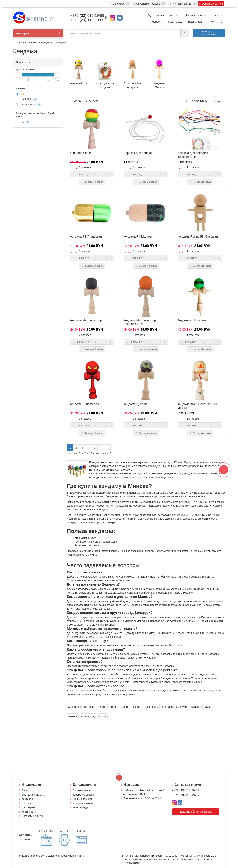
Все (20, 94)
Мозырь (73, 716)
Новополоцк (89, 716)
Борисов (196, 707)
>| (107, 448)
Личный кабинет (82, 799)
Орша (103, 716)
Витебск (89, 707)
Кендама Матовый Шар (86, 320)
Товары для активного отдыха (36, 42)
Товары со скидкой (84, 795)
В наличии (26, 99)
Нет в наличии (29, 105)
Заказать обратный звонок (196, 812)
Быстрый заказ (92, 182)
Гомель (113, 707)
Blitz (23, 122)
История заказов (83, 803)
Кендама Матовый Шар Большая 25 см (140, 322)
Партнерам (28, 807)
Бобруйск (182, 707)
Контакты (27, 799)
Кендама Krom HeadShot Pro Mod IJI (197, 406)
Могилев (167, 707)
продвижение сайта (72, 856)
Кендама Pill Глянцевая (86, 237)
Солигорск (74, 707)
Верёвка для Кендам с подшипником (193, 155)
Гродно (136, 707)
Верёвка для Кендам (138, 153)
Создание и (53, 856)
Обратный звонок (211, 4)
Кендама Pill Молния (138, 237)
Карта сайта (29, 812)
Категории (38, 33)
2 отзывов (85, 167)
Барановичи (151, 707)
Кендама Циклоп (135, 404)
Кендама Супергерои (84, 404)
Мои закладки (81, 807)
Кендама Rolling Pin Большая (198, 237)
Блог (24, 790)
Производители (82, 790)
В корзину (81, 174)
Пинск (101, 707)
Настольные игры (32, 816)
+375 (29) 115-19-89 (186, 795)
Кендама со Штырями (192, 320)
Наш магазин (29, 803)
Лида (208, 707)
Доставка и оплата (33, 795)
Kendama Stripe (80, 153)
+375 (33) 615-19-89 (186, 790)
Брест (124, 707)
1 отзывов (139, 167)
